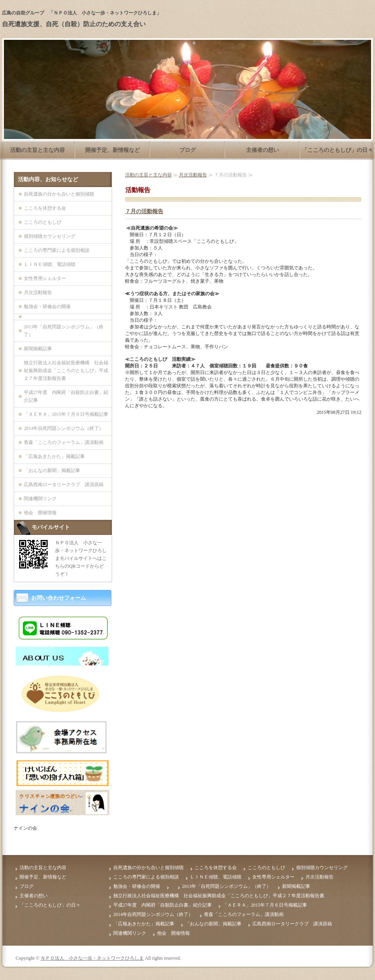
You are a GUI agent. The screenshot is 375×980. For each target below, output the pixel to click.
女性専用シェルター (45, 278)
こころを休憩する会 (45, 208)
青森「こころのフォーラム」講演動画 (64, 442)
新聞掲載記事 (38, 349)
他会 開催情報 (40, 513)
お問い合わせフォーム (59, 598)
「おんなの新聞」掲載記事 (52, 470)
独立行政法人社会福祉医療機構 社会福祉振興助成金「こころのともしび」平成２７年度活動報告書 (66, 371)
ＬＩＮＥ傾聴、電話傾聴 (50, 264)
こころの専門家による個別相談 (57, 250)
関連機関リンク (40, 499)
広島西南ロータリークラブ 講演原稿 (64, 485)
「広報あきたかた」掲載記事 (54, 456)
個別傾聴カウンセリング (50, 236)
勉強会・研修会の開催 (47, 306)
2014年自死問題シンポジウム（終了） (64, 428)
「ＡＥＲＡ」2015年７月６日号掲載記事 (66, 414)
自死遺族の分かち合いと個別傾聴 (59, 194)
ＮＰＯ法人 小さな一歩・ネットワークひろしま (92, 958)
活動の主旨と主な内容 (37, 150)
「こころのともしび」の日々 (337, 150)
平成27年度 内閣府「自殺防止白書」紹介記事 (66, 396)
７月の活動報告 (144, 211)
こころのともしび (43, 222)
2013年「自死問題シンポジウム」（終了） (64, 331)
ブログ (187, 150)
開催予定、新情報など (112, 150)
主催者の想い (262, 150)
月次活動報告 (193, 175)
